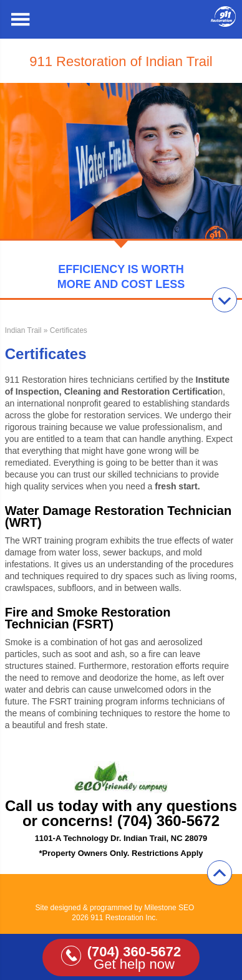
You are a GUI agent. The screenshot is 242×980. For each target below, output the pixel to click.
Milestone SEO (169, 908)
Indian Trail (23, 330)
